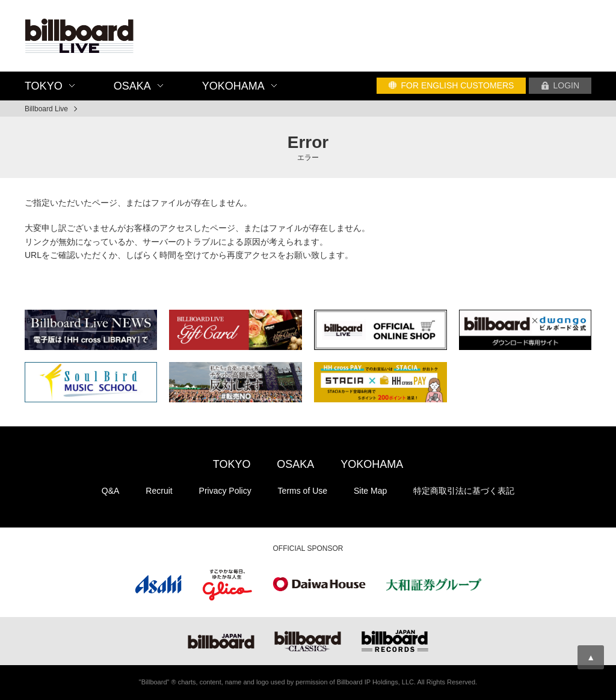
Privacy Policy (225, 491)
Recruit (159, 491)
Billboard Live (46, 109)
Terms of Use (303, 491)
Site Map (370, 491)
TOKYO (232, 464)
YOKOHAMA (372, 464)
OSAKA (295, 464)
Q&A (111, 491)
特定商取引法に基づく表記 (464, 491)
